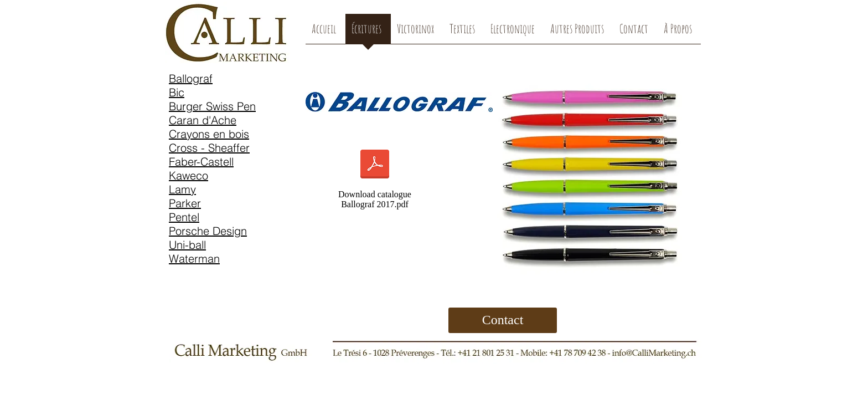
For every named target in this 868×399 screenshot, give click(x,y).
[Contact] (503, 320)
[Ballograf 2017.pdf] (375, 165)
